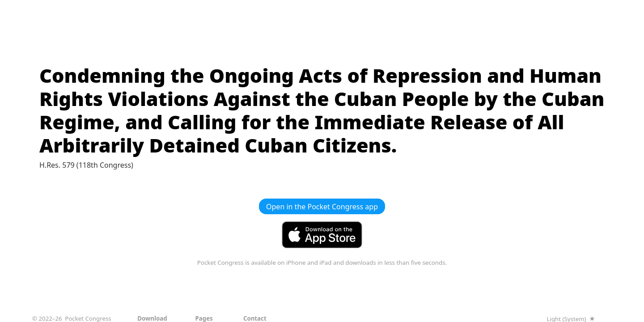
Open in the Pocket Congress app (322, 207)
